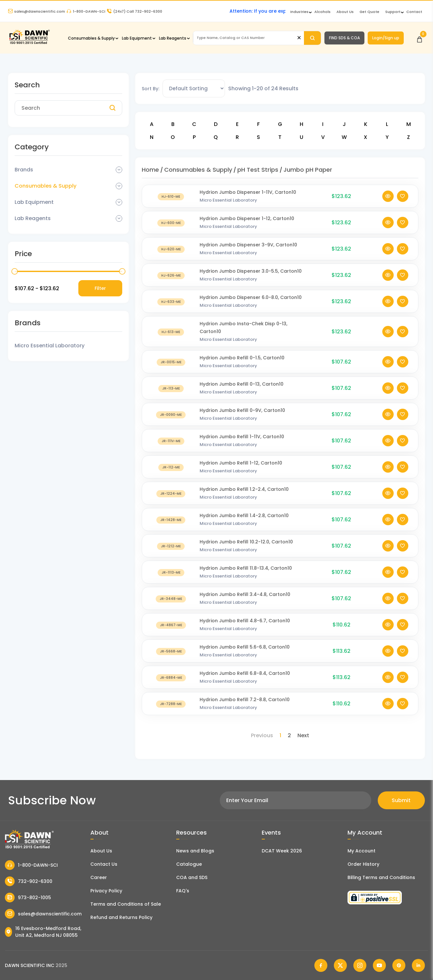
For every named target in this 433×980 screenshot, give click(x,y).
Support (393, 12)
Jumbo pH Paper (308, 170)
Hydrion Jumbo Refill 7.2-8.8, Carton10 (245, 700)
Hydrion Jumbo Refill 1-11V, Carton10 (242, 437)
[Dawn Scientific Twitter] (340, 965)
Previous (262, 735)
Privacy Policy (106, 891)
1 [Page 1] (280, 735)
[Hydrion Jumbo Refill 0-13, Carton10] (171, 388)
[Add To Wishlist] (403, 196)
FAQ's (183, 891)
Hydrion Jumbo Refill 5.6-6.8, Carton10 (245, 647)
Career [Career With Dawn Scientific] (99, 877)
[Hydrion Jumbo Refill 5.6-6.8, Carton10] (171, 651)
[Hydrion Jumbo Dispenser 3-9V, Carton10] (171, 249)
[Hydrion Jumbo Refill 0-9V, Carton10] (171, 414)
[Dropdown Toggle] (119, 170)
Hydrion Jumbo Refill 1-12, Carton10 (241, 463)
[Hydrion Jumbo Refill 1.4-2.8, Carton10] (171, 520)
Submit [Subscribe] (401, 800)
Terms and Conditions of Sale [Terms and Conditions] (126, 904)
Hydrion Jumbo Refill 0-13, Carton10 (242, 384)
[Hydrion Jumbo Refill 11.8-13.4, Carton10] (171, 572)
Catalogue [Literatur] (189, 864)
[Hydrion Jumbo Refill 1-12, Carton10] (171, 467)
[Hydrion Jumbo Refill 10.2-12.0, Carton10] (171, 546)
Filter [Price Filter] (100, 288)
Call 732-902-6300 (135, 11)
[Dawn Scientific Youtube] (379, 965)
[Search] (312, 38)
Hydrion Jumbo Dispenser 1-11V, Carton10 (248, 192)
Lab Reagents (173, 38)
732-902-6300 (29, 881)
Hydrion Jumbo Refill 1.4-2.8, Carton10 (244, 515)
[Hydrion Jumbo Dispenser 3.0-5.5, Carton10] (171, 275)
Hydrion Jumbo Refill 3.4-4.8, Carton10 (245, 594)
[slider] (15, 271)
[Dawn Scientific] (29, 43)
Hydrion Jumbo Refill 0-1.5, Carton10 (242, 358)
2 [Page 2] (289, 735)
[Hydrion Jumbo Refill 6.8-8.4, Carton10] (171, 677)
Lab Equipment (137, 38)
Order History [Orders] (363, 864)
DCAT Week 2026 (282, 851)
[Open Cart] (420, 38)
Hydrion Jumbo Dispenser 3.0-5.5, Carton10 (251, 271)
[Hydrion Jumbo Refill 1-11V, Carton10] (171, 441)
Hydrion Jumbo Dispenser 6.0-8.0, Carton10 (251, 297)
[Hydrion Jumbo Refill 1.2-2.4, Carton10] (171, 493)
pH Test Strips (258, 170)
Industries (299, 12)
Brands (24, 170)
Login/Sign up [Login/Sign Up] (386, 38)
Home (150, 170)
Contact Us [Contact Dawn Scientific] (104, 864)
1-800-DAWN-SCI (86, 11)
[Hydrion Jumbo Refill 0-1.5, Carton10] (171, 362)
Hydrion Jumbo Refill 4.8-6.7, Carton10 (245, 621)
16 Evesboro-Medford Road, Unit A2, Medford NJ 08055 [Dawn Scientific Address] (43, 932)
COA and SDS (192, 877)
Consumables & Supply (91, 38)
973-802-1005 (28, 898)
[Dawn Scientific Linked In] (418, 965)
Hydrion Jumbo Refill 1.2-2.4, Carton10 (244, 489)
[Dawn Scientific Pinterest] (399, 965)
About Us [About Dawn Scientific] (345, 12)
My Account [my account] (361, 851)
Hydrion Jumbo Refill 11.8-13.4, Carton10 (246, 568)
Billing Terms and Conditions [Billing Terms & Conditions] (381, 877)
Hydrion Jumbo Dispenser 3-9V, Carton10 (248, 245)
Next (303, 735)
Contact (414, 12)
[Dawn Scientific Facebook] (321, 965)
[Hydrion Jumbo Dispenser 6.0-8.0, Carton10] (171, 301)
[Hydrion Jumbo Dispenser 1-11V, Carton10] (171, 196)
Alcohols (322, 12)
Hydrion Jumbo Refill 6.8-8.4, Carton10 (245, 673)
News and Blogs (195, 851)
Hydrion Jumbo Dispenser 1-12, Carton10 (247, 218)
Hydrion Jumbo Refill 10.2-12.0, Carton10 (246, 542)
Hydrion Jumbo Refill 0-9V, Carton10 (242, 410)
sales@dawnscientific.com (37, 11)
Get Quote (369, 12)
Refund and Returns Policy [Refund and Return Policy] (121, 917)
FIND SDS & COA (344, 38)
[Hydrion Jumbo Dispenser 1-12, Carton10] (171, 223)
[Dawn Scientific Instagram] (360, 965)
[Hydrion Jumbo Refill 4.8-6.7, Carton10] (171, 625)
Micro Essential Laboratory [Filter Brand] (50, 346)
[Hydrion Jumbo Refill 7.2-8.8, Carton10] (171, 704)
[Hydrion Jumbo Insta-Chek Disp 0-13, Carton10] (171, 332)
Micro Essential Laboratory (228, 200)
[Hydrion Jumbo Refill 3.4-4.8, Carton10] (171, 598)
